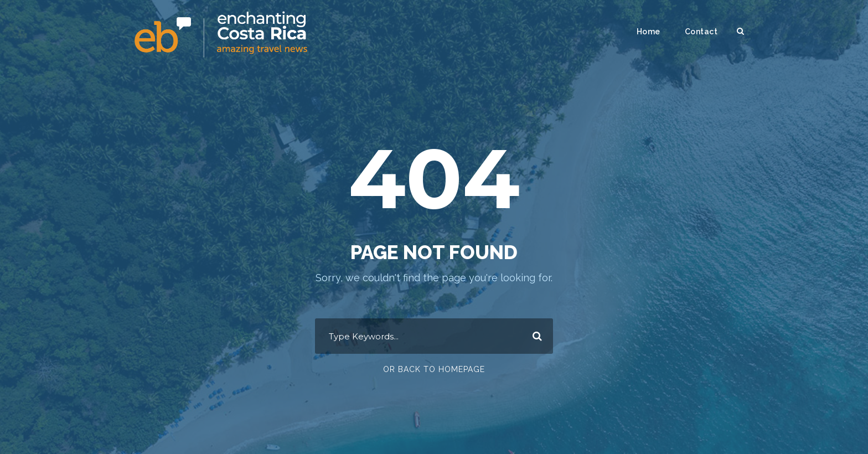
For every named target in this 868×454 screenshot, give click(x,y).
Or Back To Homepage (434, 369)
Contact (701, 32)
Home (649, 32)
